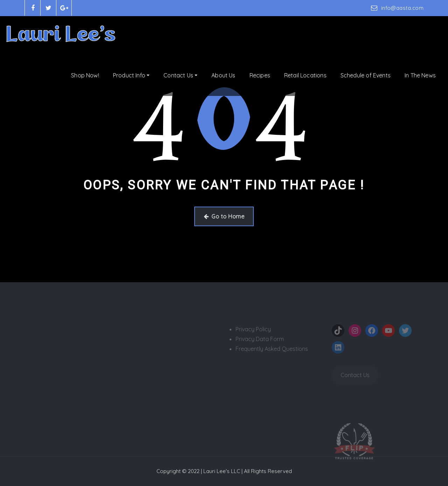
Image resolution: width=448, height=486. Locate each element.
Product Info (131, 75)
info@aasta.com (402, 8)
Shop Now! (85, 75)
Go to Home (224, 216)
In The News (420, 75)
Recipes (260, 75)
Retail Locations (305, 75)
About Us (223, 75)
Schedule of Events (366, 75)
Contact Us (180, 75)
